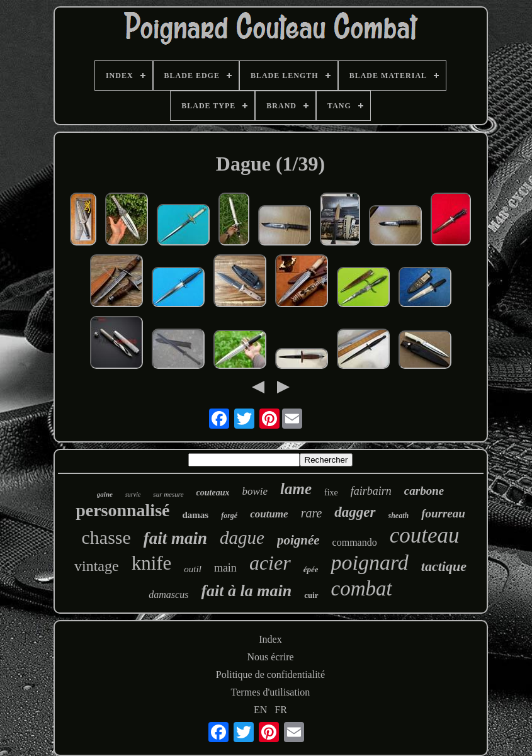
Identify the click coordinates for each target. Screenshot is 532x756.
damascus (168, 595)
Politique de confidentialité (270, 674)
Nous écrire (270, 657)
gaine (105, 494)
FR (281, 710)
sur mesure (168, 494)
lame (296, 489)
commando (355, 542)
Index (270, 639)
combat (362, 589)
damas (195, 515)
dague (242, 538)
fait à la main (246, 591)
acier (270, 563)
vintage (97, 566)
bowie (255, 491)
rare (312, 513)
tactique (444, 566)
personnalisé (122, 510)
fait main (175, 538)
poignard (369, 562)
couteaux (213, 493)
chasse (106, 537)
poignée (298, 540)
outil (193, 569)
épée (311, 569)
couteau (425, 535)
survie (133, 494)
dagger (355, 512)
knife (152, 563)
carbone (424, 491)
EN (260, 710)
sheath (399, 516)
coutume (269, 514)
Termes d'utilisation (271, 692)
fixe (331, 493)
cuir (311, 595)
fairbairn (371, 491)
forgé (229, 516)
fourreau (443, 513)
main (225, 568)
